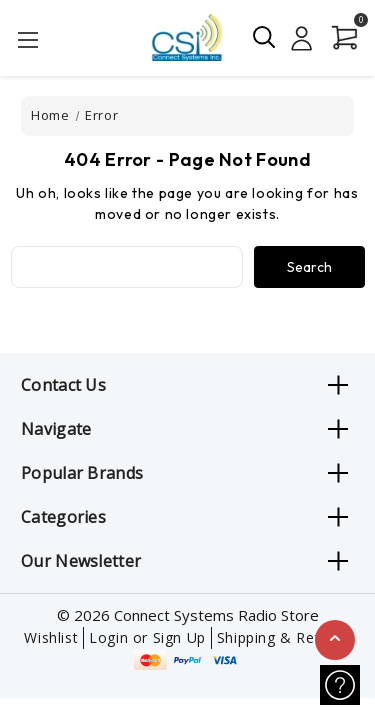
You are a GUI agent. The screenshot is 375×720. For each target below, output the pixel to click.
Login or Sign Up (147, 637)
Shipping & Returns (284, 637)
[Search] (265, 37)
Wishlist (51, 637)
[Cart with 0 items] (341, 38)
